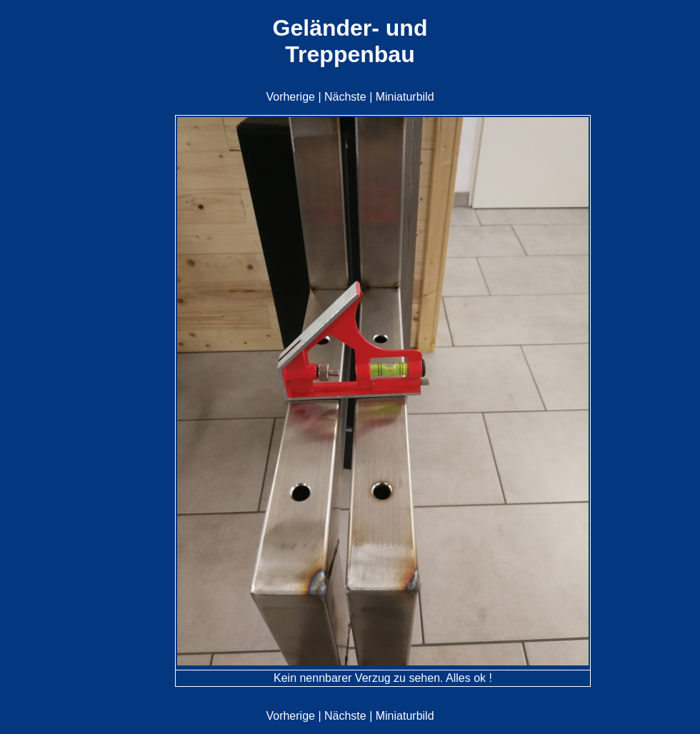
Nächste (345, 97)
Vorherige (290, 97)
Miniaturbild (405, 97)
